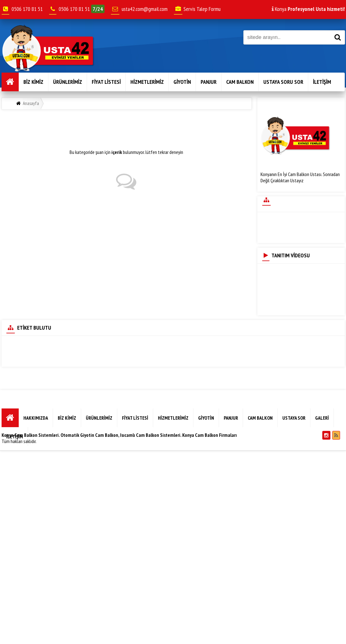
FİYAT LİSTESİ (106, 82)
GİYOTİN (182, 82)
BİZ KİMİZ (33, 82)
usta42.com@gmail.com (145, 9)
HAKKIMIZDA (36, 418)
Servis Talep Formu (197, 9)
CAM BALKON (240, 82)
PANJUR (209, 82)
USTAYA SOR (294, 418)
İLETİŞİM (322, 82)
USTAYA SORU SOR (283, 82)
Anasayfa (31, 103)
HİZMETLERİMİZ (147, 82)
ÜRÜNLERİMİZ (68, 82)
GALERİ (322, 418)
